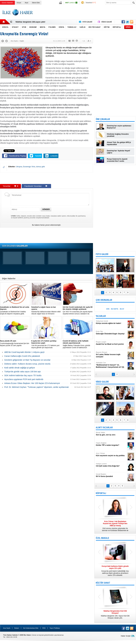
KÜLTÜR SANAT (103, 583)
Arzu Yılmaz (111, 455)
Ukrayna (19, 167)
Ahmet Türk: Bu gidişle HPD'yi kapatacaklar (119, 143)
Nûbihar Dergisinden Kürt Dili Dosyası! (32, 22)
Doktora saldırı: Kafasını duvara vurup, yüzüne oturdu (27, 364)
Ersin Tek (111, 333)
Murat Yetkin (111, 434)
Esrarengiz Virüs (29, 167)
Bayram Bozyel (111, 355)
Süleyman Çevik (111, 322)
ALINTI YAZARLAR (104, 428)
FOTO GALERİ (102, 254)
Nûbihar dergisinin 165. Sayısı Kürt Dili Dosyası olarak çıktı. (115, 614)
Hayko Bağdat (111, 444)
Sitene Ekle (36, 3)
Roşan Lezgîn (111, 343)
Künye (19, 3)
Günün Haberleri (7, 3)
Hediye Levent (111, 465)
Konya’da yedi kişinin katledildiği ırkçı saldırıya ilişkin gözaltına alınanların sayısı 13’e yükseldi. (115, 571)
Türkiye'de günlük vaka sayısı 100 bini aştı (23, 372)
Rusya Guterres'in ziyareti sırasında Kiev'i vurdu (117, 160)
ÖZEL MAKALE (102, 538)
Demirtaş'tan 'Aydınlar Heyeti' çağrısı (119, 152)
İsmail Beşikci (111, 475)
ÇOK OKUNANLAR (104, 300)
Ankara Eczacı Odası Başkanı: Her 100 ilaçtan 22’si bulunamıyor (32, 383)
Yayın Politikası (55, 628)
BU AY (122, 309)
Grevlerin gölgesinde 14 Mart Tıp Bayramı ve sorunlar (27, 360)
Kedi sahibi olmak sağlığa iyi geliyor (20, 368)
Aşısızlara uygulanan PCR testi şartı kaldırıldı (24, 379)
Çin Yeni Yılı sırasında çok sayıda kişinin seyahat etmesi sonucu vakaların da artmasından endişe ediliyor (78, 310)
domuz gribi (41, 167)
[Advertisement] (46, 178)
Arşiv (27, 3)
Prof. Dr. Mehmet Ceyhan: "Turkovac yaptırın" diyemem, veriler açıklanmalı (37, 387)
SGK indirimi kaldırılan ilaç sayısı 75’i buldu (23, 375)
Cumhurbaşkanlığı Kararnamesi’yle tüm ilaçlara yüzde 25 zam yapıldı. (15, 343)
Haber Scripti (126, 636)
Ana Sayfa (7, 628)
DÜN (108, 309)
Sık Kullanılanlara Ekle (31, 628)
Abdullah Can (111, 365)
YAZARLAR (101, 316)
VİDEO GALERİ (102, 382)
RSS (44, 628)
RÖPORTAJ (101, 493)
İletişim (17, 628)
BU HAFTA (115, 309)
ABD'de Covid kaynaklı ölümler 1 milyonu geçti (24, 352)
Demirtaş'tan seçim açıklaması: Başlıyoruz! (119, 127)
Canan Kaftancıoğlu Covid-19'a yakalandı (22, 356)
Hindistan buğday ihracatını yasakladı (118, 135)
